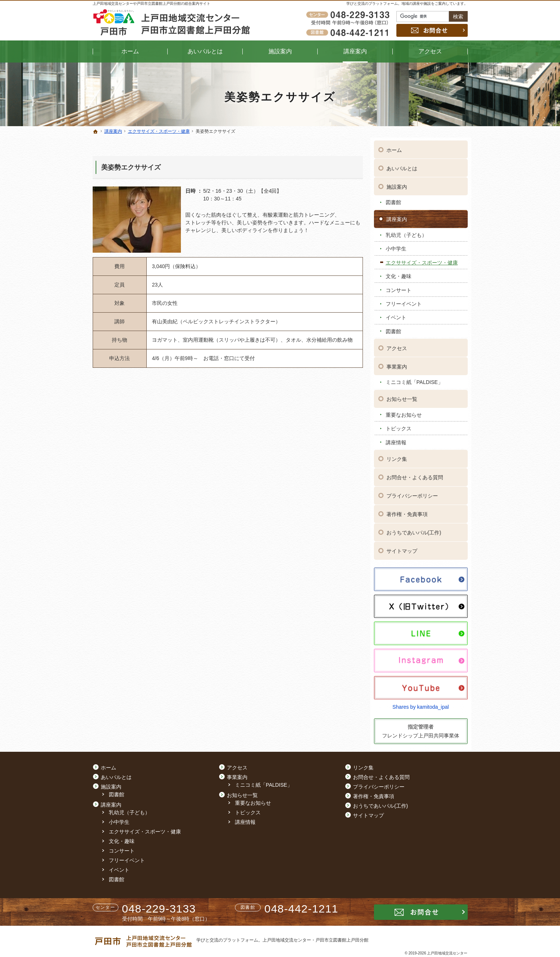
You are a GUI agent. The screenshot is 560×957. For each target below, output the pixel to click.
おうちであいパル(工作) (414, 530)
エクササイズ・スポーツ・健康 (422, 259)
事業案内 (397, 363)
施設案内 (397, 184)
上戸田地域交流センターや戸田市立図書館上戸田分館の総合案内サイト (151, 3)
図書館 (393, 199)
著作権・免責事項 (407, 511)
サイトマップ (402, 548)
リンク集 (397, 456)
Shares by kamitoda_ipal (420, 704)
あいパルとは (402, 165)
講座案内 (397, 216)
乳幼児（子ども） (406, 232)
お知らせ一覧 (402, 396)
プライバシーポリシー (412, 493)
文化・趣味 (399, 273)
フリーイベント (404, 300)
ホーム (394, 147)
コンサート (399, 287)
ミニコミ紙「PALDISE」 (414, 379)
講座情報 (396, 439)
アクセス (397, 345)
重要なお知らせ (404, 412)
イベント (396, 314)
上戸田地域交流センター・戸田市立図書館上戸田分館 (315, 940)
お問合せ (432, 30)
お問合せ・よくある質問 (415, 474)
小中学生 (396, 246)
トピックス (399, 425)
